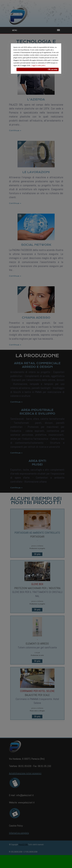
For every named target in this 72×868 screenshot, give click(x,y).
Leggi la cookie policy (39, 65)
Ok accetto (53, 69)
